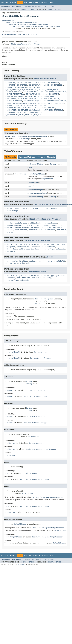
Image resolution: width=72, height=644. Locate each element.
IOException (33, 437)
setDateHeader (35, 230)
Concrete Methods (47, 157)
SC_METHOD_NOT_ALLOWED (34, 92)
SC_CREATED (22, 85)
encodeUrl (46, 225)
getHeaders (36, 227)
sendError (58, 227)
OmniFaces (21, 564)
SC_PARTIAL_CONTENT (13, 101)
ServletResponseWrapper (38, 240)
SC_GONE (37, 87)
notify (51, 261)
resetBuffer (50, 247)
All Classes (49, 6)
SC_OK (57, 99)
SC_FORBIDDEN (57, 85)
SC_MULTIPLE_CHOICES (35, 94)
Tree (30, 3)
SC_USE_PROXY (37, 115)
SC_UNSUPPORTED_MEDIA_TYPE (17, 115)
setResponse (10, 251)
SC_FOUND (8, 87)
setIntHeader (49, 230)
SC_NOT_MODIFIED (45, 99)
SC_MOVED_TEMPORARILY (14, 94)
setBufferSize (11, 249)
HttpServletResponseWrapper (45, 219)
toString (8, 263)
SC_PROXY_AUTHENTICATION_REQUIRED (20, 103)
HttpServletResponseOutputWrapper (26, 44)
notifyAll (61, 261)
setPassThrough (11, 211)
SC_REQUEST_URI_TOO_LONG (35, 105)
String (26, 139)
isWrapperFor (23, 247)
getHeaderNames (22, 227)
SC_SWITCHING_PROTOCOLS (52, 110)
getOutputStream (12, 208)
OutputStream (20, 174)
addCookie (9, 223)
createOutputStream (36, 174)
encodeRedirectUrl (13, 225)
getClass (33, 261)
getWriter (25, 208)
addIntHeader (36, 223)
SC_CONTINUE (10, 85)
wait (16, 263)
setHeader (32, 197)
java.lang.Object (9, 21)
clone (7, 261)
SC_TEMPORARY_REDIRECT (15, 112)
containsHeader (50, 223)
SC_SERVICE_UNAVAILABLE (29, 110)
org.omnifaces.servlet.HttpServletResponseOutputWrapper (37, 26)
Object (49, 257)
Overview (4, 3)
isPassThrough (51, 208)
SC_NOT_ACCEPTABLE (46, 96)
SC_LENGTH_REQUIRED (13, 92)
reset (30, 186)
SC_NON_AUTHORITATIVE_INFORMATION (20, 96)
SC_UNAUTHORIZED (34, 112)
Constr (23, 9)
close (30, 168)
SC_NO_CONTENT (53, 94)
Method (31, 9)
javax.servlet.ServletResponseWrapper (21, 22)
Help (51, 3)
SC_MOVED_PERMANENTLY (56, 92)
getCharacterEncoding (29, 244)
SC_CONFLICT (54, 83)
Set (21, 139)
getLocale (61, 244)
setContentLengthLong (37, 193)
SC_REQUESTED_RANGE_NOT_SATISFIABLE (21, 108)
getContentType (47, 244)
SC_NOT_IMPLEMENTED (27, 99)
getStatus (47, 227)
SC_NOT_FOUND (10, 99)
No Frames (36, 6)
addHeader (32, 164)
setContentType (47, 249)
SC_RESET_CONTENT (47, 108)
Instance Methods (27, 157)
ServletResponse (30, 34)
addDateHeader (22, 223)
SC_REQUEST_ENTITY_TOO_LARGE (51, 103)
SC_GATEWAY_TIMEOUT (23, 87)
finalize (23, 261)
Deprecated (38, 3)
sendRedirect (21, 230)
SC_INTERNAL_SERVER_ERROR (46, 89)
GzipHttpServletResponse (16, 136)
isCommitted (37, 208)
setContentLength (35, 190)
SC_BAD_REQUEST (40, 83)
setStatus (61, 230)
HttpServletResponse (12, 34)
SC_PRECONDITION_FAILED (55, 101)
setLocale (61, 249)
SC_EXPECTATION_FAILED (39, 85)
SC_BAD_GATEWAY (24, 83)
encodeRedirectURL (31, 225)
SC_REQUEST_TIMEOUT (13, 105)
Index (46, 3)
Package (13, 3)
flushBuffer (33, 183)
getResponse (10, 247)
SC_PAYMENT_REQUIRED (33, 101)
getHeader (9, 227)
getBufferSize (11, 244)
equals (14, 261)
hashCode (42, 261)
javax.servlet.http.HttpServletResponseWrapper (29, 24)
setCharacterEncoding (29, 249)
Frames (28, 6)
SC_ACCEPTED (10, 83)
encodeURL (57, 225)
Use (26, 3)
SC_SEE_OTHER (10, 110)
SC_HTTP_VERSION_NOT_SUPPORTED (19, 89)
